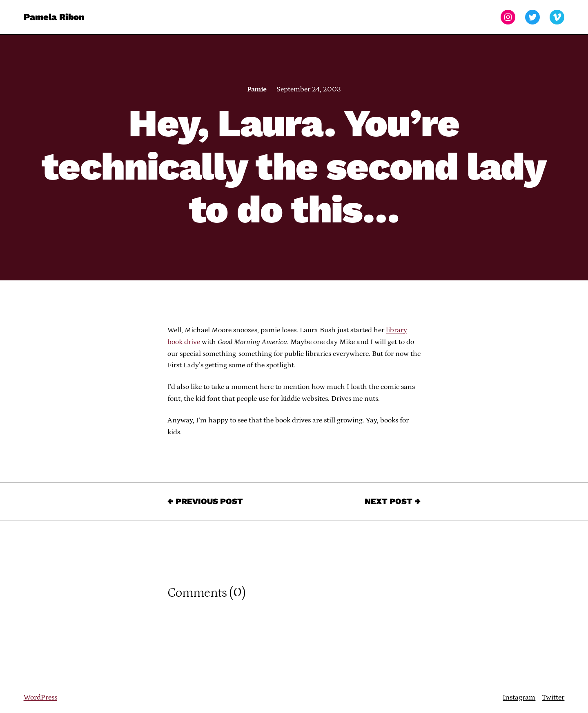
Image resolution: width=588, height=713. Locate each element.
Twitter (553, 697)
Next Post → (393, 501)
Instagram (519, 697)
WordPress (40, 697)
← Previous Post (205, 501)
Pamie (257, 89)
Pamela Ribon (54, 17)
